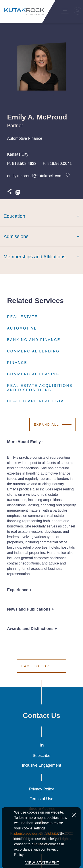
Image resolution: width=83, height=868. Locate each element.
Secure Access (41, 808)
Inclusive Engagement (41, 765)
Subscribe (41, 756)
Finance (17, 363)
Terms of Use (41, 799)
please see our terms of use (36, 847)
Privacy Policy (41, 789)
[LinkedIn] (42, 746)
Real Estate (22, 317)
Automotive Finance (25, 138)
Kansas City (18, 154)
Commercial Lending (33, 351)
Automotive (22, 328)
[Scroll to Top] (41, 666)
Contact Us (41, 715)
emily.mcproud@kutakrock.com (35, 176)
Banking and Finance (34, 340)
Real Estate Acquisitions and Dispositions (41, 388)
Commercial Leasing (33, 374)
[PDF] (18, 193)
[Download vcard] (68, 176)
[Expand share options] (10, 193)
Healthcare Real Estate (38, 401)
